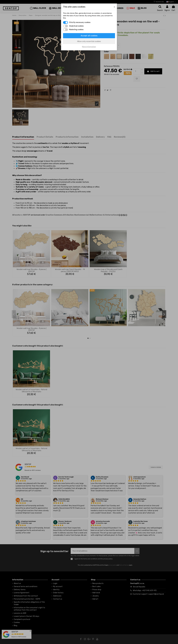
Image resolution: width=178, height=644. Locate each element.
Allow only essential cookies (89, 41)
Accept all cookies (89, 36)
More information (89, 47)
